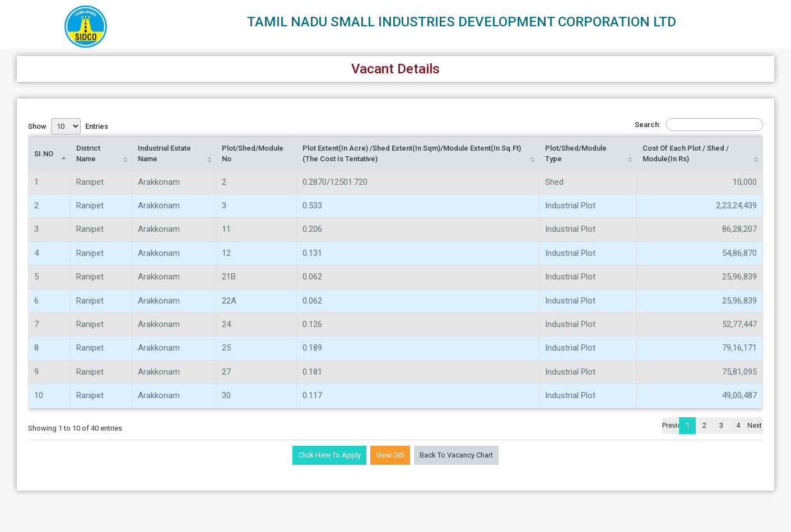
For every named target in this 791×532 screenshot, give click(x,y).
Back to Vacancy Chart (456, 455)
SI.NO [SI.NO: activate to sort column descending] (44, 154)
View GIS (390, 455)
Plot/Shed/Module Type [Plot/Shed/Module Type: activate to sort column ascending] (576, 153)
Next (755, 425)
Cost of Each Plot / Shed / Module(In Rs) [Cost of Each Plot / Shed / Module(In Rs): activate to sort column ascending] (686, 153)
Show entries (68, 126)
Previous (671, 425)
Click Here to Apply (329, 455)
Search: (699, 125)
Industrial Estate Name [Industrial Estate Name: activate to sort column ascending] (164, 153)
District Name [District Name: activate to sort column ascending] (88, 153)
